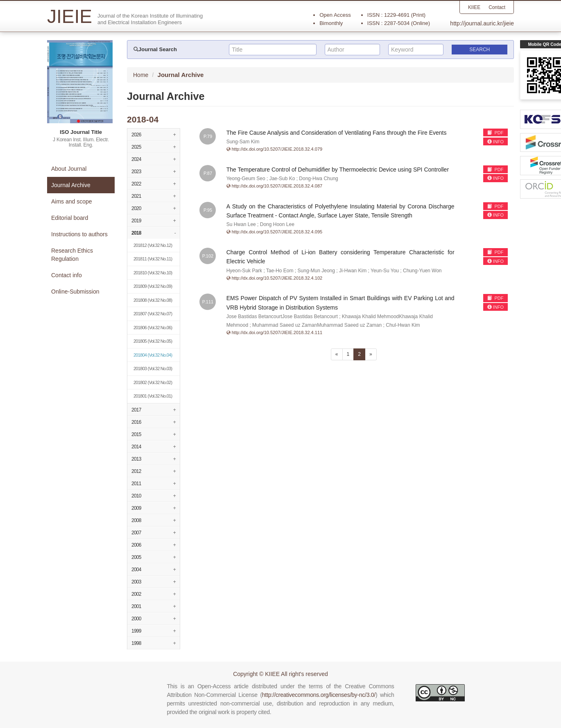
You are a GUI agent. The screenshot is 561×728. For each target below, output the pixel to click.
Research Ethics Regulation (72, 255)
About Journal (69, 169)
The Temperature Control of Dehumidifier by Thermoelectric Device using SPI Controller (338, 170)
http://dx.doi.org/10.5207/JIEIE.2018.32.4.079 (277, 149)
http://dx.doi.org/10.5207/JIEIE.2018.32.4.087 (277, 186)
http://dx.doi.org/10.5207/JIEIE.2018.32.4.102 (277, 278)
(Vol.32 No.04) (153, 355)
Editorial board (70, 218)
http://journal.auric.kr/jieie (482, 23)
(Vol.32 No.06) (153, 328)
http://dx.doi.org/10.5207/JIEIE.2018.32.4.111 (277, 332)
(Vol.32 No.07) (153, 314)
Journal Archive (71, 185)
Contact (497, 7)
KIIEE (474, 7)
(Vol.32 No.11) (153, 259)
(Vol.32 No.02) (153, 382)
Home (141, 75)
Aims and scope (72, 201)
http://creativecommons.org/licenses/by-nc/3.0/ (319, 695)
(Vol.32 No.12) (153, 245)
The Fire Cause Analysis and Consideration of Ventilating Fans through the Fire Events (337, 133)
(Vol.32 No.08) (153, 300)
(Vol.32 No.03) (153, 369)
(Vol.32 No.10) (153, 273)
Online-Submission (75, 292)
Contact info (67, 275)
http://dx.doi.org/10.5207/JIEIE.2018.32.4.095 (277, 232)
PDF (495, 133)
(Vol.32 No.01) (153, 396)
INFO (495, 142)
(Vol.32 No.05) (153, 341)
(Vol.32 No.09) (153, 286)
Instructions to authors (79, 234)
